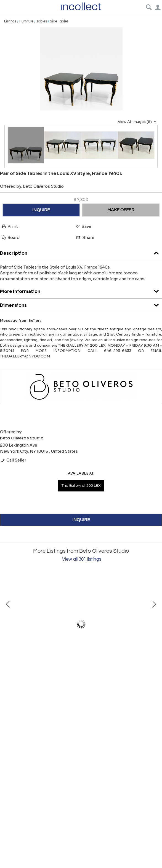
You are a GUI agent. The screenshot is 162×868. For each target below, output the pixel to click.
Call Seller (13, 460)
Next (154, 624)
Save (83, 226)
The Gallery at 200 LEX (81, 486)
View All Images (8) (138, 122)
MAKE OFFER (121, 210)
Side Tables (59, 21)
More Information (81, 290)
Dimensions (81, 304)
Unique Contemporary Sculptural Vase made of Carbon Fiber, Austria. (66, 672)
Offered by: (32, 186)
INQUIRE (41, 210)
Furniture (26, 21)
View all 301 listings (82, 559)
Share (85, 237)
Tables (42, 21)
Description (81, 252)
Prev (8, 624)
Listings (10, 21)
